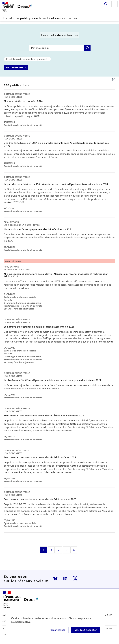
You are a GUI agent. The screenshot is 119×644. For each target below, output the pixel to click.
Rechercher (106, 4)
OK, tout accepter (86, 630)
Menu (115, 4)
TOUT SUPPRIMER (15, 68)
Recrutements (107, 628)
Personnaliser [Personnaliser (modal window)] (57, 630)
